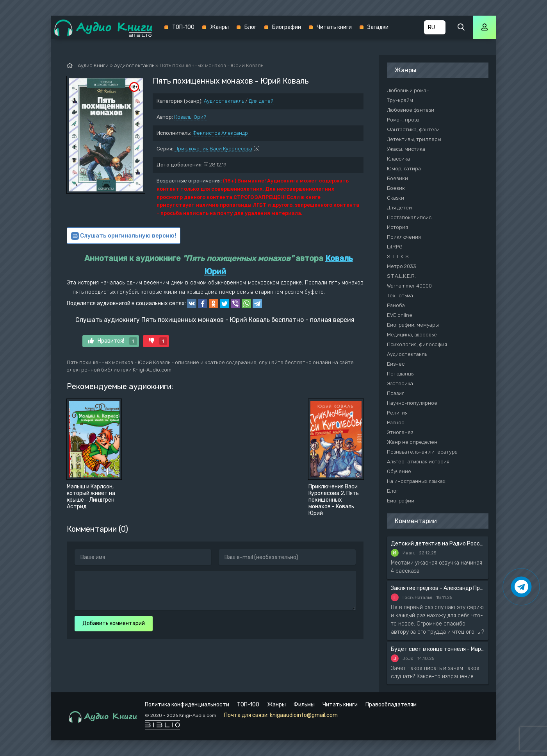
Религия (397, 413)
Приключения (404, 237)
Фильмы (304, 705)
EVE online (400, 315)
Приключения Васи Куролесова (213, 149)
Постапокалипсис (409, 217)
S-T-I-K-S (398, 256)
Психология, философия (417, 344)
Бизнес (396, 364)
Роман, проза (403, 120)
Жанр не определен (412, 442)
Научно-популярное (412, 403)
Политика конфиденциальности (187, 705)
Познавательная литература (422, 452)
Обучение (399, 471)
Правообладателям (391, 705)
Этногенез (400, 432)
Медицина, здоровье (412, 335)
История (397, 227)
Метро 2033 (402, 266)
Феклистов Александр (220, 133)
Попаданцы (401, 374)
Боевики (397, 178)
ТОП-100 (183, 27)
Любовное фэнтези (411, 110)
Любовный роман (408, 90)
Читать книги (334, 27)
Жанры (219, 27)
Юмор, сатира (404, 169)
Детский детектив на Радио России (438, 544)
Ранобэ (396, 305)
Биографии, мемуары (413, 325)
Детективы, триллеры (414, 139)
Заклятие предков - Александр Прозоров (438, 588)
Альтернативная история (418, 462)
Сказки (396, 198)
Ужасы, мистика (406, 149)
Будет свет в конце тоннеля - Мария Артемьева (438, 649)
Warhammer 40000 (409, 286)
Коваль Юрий (190, 117)
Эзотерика (400, 383)
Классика (398, 159)
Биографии (287, 27)
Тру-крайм (400, 100)
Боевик (396, 188)
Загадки (378, 27)
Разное (396, 423)
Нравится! (113, 341)
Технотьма (400, 296)
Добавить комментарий (114, 623)
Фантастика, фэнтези (413, 130)
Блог (250, 27)
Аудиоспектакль (224, 101)
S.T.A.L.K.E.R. (401, 276)
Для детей (261, 101)
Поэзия (396, 393)
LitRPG (395, 247)
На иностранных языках (416, 481)
